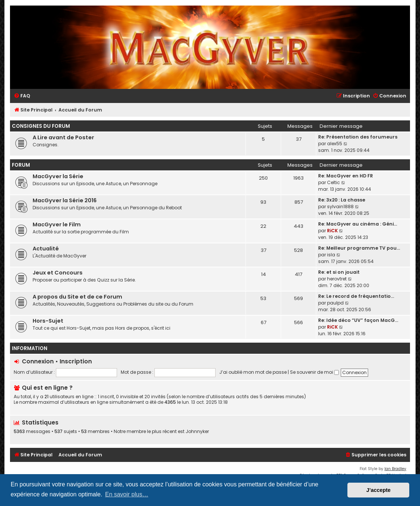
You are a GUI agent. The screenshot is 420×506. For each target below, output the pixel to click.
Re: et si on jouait (339, 272)
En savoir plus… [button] (127, 494)
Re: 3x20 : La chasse (342, 200)
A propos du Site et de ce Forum (77, 297)
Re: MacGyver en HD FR (346, 176)
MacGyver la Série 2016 (65, 200)
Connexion (38, 361)
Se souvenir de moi (314, 372)
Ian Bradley (395, 469)
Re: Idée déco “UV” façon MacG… (358, 320)
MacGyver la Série (58, 176)
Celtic (334, 182)
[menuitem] (22, 96)
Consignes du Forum (41, 126)
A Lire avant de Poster (63, 137)
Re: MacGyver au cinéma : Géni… (358, 224)
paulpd (335, 303)
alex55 (335, 144)
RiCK (332, 231)
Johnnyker (197, 432)
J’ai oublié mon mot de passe (253, 372)
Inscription (76, 361)
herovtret (337, 279)
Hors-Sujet (48, 321)
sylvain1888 (340, 207)
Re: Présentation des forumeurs (358, 137)
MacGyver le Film (57, 224)
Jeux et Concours (58, 273)
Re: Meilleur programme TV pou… (359, 248)
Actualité (46, 249)
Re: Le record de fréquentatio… (356, 296)
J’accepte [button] (379, 490)
